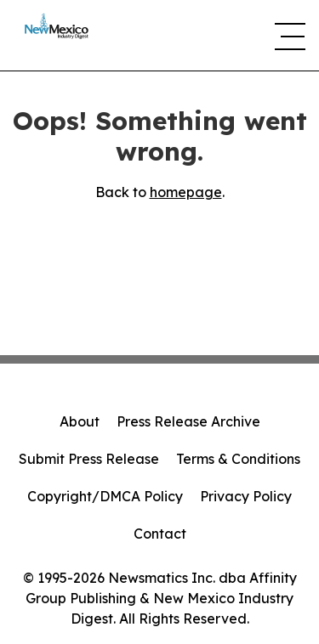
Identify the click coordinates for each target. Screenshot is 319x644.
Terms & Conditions (238, 459)
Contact (160, 534)
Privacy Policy (246, 496)
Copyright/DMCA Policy (105, 496)
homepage (186, 192)
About (80, 421)
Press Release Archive (188, 421)
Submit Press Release (89, 459)
